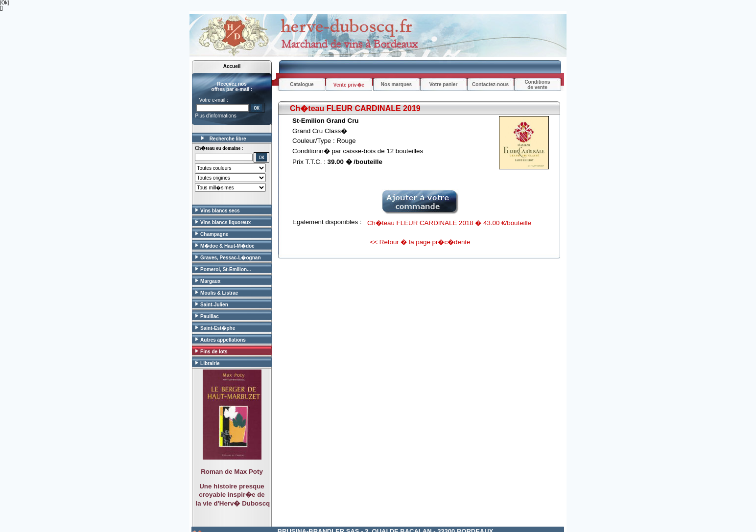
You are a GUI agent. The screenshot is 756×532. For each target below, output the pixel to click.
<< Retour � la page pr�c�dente (420, 242)
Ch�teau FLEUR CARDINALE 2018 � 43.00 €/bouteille (449, 223)
